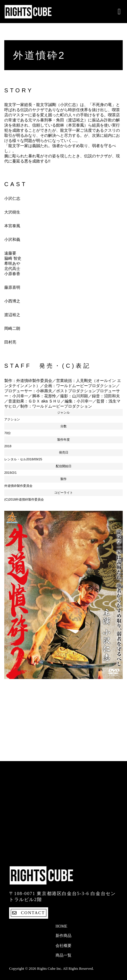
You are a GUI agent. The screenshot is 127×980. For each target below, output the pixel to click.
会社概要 (63, 946)
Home (61, 926)
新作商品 (63, 936)
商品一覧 (63, 955)
